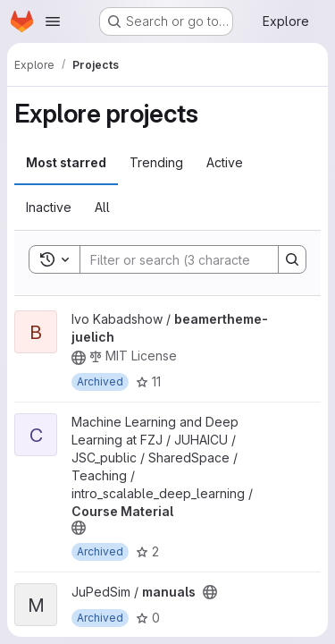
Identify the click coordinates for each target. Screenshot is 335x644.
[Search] (197, 259)
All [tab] (102, 207)
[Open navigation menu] (53, 21)
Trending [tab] (156, 162)
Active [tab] (225, 162)
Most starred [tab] (66, 162)
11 (148, 381)
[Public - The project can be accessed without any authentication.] (79, 358)
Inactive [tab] (49, 207)
